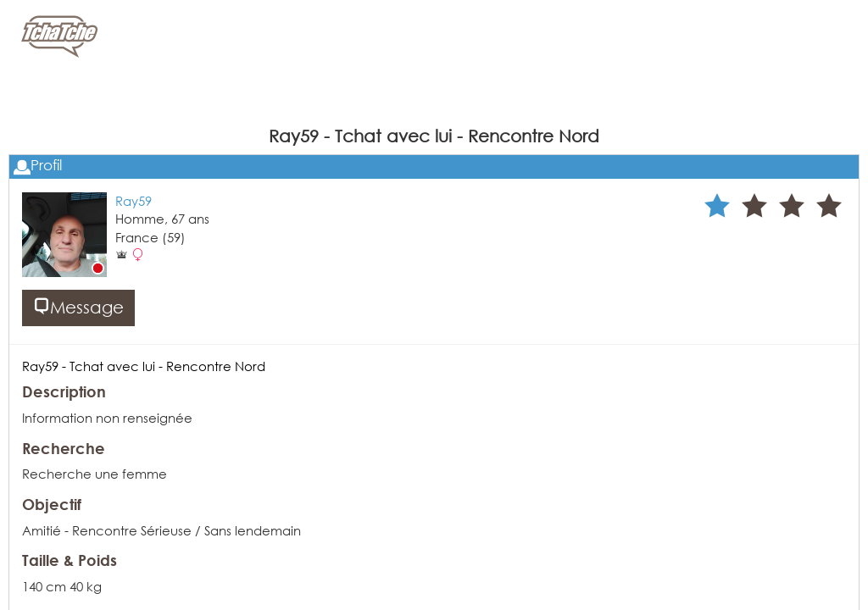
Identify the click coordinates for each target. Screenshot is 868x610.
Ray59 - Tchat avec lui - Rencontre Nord (144, 366)
